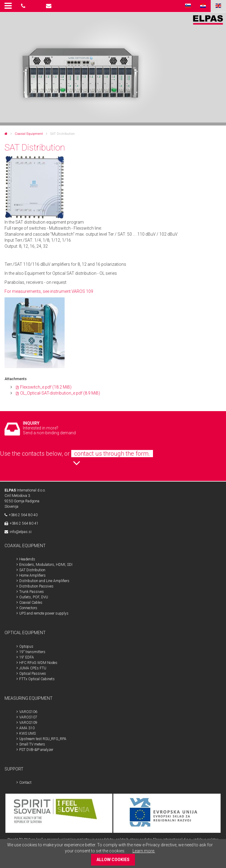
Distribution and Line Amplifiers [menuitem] (44, 581)
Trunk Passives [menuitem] (32, 592)
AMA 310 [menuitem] (27, 728)
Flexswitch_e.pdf (46, 387)
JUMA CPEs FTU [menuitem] (33, 668)
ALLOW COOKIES (113, 860)
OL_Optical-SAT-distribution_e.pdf (60, 393)
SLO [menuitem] (188, 6)
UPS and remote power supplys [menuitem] (44, 613)
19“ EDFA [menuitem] (27, 657)
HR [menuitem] (203, 6)
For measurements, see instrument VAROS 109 (49, 291)
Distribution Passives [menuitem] (36, 586)
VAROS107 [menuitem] (28, 717)
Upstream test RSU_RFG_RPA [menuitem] (43, 739)
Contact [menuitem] (25, 783)
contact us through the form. (112, 454)
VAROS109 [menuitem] (28, 723)
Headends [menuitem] (27, 559)
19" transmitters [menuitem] (32, 652)
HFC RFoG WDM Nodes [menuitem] (38, 663)
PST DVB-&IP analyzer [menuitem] (36, 750)
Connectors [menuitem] (28, 608)
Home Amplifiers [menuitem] (32, 575)
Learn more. (144, 851)
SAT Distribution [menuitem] (32, 570)
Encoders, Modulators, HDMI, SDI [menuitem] (46, 565)
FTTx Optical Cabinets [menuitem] (37, 679)
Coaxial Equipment (29, 134)
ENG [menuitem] (218, 6)
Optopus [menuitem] (26, 646)
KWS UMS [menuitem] (27, 733)
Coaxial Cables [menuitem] (31, 603)
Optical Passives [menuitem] (33, 674)
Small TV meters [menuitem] (32, 744)
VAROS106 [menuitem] (28, 712)
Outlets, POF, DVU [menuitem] (34, 597)
